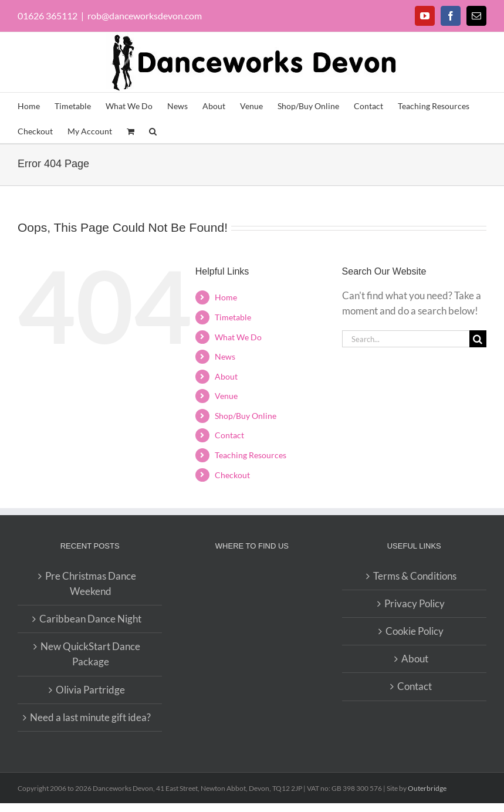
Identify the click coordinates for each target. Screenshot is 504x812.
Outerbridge (427, 788)
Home (226, 297)
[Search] (478, 339)
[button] (153, 131)
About (226, 376)
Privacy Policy (415, 603)
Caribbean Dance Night (90, 619)
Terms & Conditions (415, 576)
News (225, 356)
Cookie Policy (415, 631)
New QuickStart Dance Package (90, 654)
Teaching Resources (251, 455)
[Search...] (406, 339)
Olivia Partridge (90, 690)
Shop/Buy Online (246, 416)
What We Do (238, 337)
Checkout (232, 475)
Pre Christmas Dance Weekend (91, 583)
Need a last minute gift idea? (90, 717)
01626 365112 (48, 16)
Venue (226, 396)
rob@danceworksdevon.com (145, 16)
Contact (229, 435)
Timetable (233, 317)
